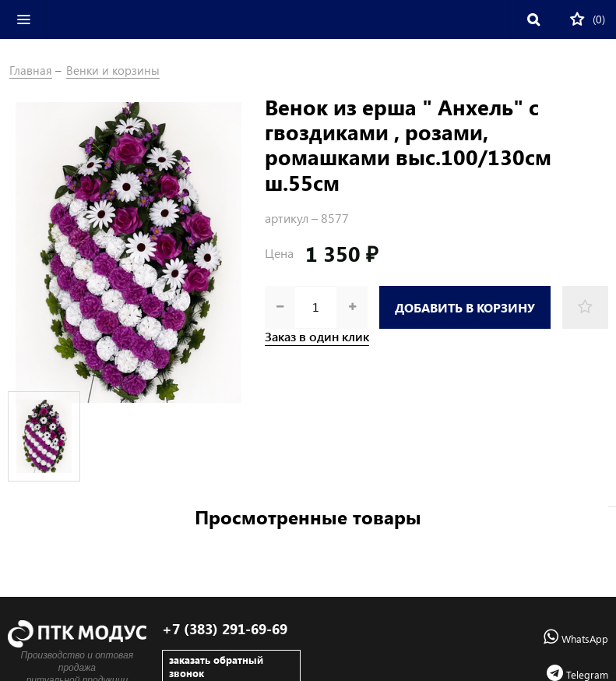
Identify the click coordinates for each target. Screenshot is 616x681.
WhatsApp (576, 639)
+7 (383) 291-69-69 (225, 629)
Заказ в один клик (317, 337)
